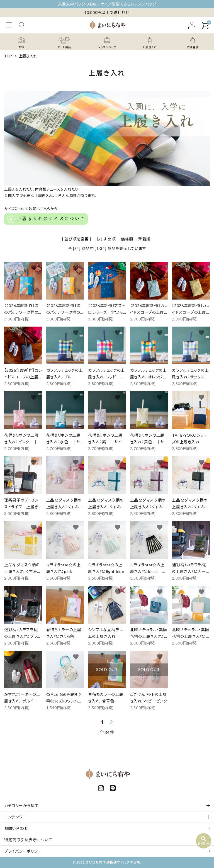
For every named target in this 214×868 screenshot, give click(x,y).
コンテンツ (14, 817)
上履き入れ (28, 56)
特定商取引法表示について (28, 840)
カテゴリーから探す (21, 805)
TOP (8, 56)
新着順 (144, 239)
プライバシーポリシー (23, 851)
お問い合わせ (16, 828)
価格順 (127, 239)
